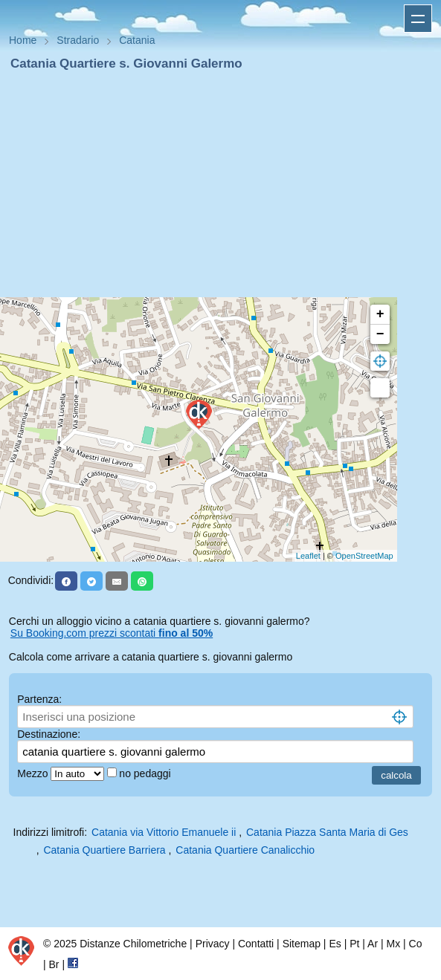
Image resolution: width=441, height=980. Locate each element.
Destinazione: (49, 734)
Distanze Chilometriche (133, 944)
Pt (354, 944)
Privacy (213, 944)
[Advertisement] (221, 184)
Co (416, 944)
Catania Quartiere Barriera (104, 850)
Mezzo (34, 773)
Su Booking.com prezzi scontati (112, 633)
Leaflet (308, 556)
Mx (393, 944)
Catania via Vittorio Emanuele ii (164, 832)
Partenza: (39, 699)
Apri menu (418, 19)
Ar (373, 944)
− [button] (380, 334)
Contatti (256, 944)
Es (335, 944)
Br (54, 964)
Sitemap (302, 944)
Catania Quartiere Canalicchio (245, 850)
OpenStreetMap (364, 556)
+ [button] (380, 314)
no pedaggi (146, 773)
